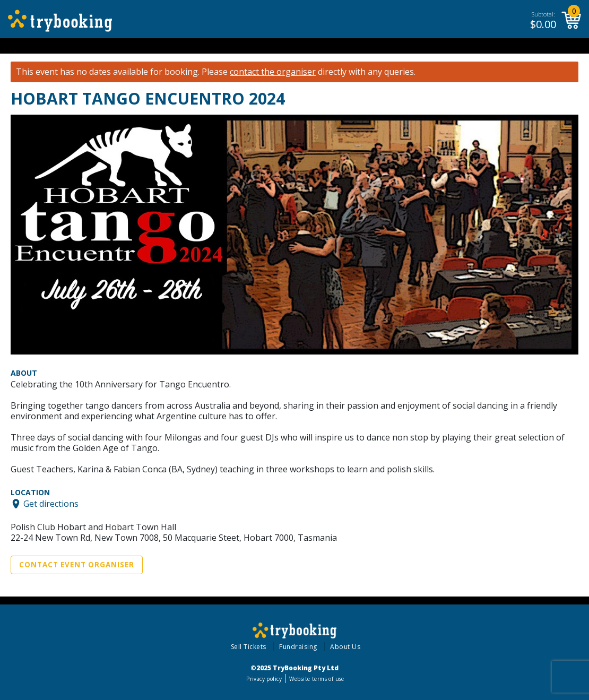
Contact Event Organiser (77, 565)
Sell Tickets (249, 647)
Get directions (51, 504)
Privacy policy (264, 679)
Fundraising (298, 647)
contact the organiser (273, 72)
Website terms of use (317, 679)
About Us (345, 647)
